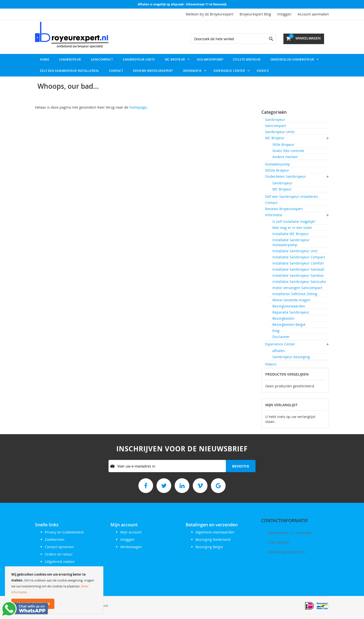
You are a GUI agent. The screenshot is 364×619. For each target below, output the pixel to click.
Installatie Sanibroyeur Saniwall (298, 269)
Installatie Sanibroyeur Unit (295, 251)
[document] (54, 590)
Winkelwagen (131, 547)
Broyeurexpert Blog (255, 14)
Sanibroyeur (275, 120)
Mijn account (131, 532)
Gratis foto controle (288, 151)
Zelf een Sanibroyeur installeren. (292, 196)
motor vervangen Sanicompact (297, 288)
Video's (271, 364)
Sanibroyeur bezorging (291, 357)
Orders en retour (59, 554)
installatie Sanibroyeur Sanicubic (299, 282)
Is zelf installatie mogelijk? (294, 221)
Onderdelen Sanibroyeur (285, 176)
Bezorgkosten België (289, 324)
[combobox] (233, 39)
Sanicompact (276, 126)
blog (276, 331)
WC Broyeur (275, 138)
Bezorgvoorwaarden (289, 306)
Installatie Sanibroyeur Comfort (298, 263)
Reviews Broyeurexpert (284, 209)
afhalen (279, 351)
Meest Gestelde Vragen (291, 300)
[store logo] (72, 35)
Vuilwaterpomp (278, 164)
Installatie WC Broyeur (291, 234)
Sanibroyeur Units (280, 132)
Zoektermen (55, 539)
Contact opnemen (59, 547)
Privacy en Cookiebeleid (64, 532)
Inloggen (284, 14)
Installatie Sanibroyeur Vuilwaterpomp (291, 242)
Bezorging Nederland (213, 539)
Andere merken (285, 157)
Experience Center (280, 344)
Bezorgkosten (283, 318)
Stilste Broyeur (277, 170)
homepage (138, 107)
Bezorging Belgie (209, 547)
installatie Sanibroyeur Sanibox (298, 275)
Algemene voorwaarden (215, 532)
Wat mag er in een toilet (292, 228)
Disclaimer (281, 337)
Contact (271, 203)
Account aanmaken (313, 14)
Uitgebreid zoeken (60, 562)
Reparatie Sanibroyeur (291, 312)
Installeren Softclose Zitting (295, 294)
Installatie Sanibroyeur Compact (299, 257)
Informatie (274, 215)
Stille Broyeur (283, 145)
